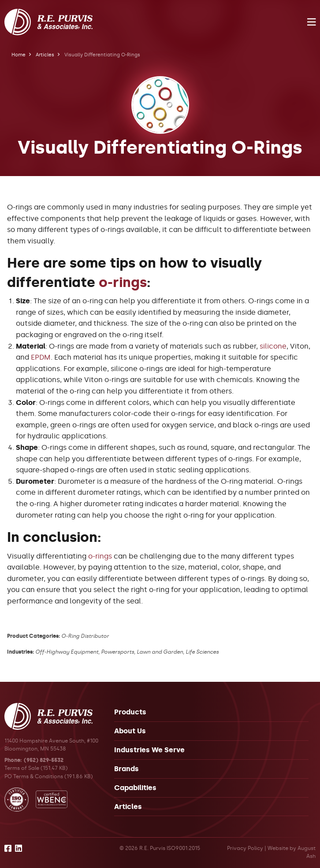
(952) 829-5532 (44, 760)
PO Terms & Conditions (34, 776)
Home (19, 55)
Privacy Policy (245, 848)
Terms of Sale (22, 768)
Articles (45, 55)
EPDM (41, 357)
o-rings (123, 282)
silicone (273, 346)
